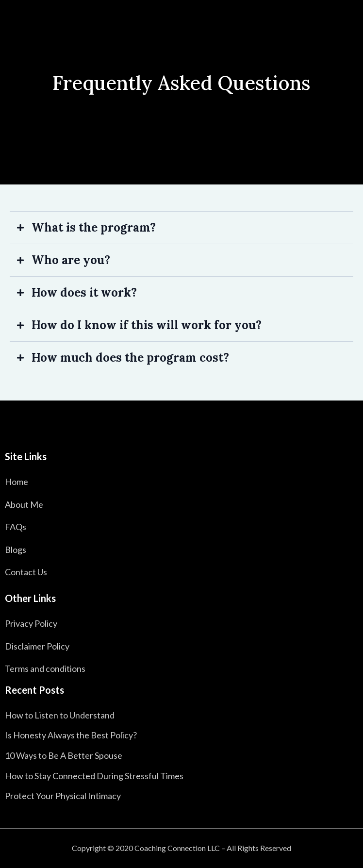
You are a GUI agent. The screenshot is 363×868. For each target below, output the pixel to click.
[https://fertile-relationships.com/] (181, 432)
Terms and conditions (45, 668)
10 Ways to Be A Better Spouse (64, 755)
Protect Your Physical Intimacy (63, 796)
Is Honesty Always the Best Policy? (71, 735)
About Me (24, 504)
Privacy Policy (31, 623)
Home (16, 482)
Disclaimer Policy (37, 646)
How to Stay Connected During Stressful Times (94, 776)
